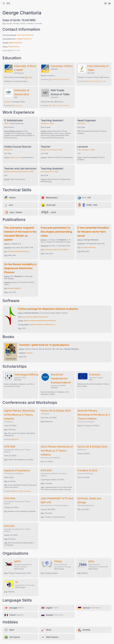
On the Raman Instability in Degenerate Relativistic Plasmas (20, 268)
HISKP (19, 70)
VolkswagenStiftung (26, 374)
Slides (15, 439)
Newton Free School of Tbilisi (51, 150)
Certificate (54, 79)
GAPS (17, 561)
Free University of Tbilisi (86, 150)
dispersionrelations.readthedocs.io (42, 324)
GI (16, 582)
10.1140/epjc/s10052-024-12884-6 (56, 250)
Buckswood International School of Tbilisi (19, 172)
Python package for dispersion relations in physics (48, 309)
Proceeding (25, 491)
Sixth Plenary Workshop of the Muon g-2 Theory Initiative (57, 451)
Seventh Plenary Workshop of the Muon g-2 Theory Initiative (94, 415)
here (28, 77)
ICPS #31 (9, 526)
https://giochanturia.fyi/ (25, 35)
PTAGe (58, 561)
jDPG (91, 561)
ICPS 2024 (81, 123)
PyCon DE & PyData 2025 (56, 411)
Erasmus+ (8, 102)
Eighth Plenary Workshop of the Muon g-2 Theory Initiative (19, 415)
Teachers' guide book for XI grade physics (44, 345)
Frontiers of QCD (87, 470)
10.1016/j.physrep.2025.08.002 (18, 251)
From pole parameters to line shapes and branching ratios (56, 232)
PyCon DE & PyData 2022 (93, 447)
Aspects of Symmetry (17, 470)
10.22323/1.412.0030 (88, 247)
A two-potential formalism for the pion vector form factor (93, 232)
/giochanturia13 (16, 43)
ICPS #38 (10, 447)
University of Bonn (25, 66)
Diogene (29, 353)
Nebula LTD (8, 150)
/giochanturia (14, 47)
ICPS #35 (46, 470)
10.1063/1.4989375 (14, 288)
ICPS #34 (10, 498)
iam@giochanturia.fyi (24, 39)
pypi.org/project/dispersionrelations (35, 317)
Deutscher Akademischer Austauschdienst (61, 378)
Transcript (64, 79)
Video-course (15, 157)
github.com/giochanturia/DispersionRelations (40, 321)
